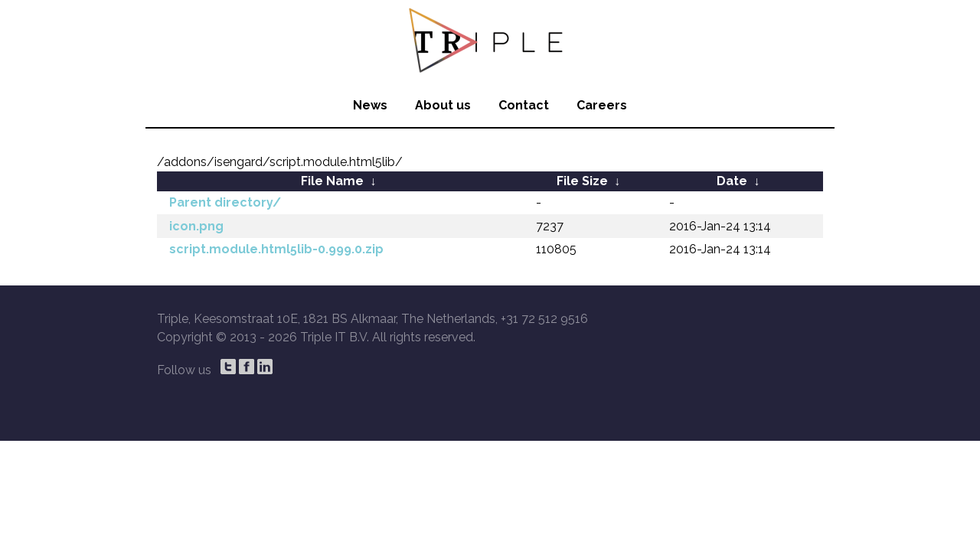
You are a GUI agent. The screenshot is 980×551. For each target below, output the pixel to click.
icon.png (196, 226)
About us (443, 105)
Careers (602, 105)
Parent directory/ (225, 202)
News (370, 105)
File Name (332, 181)
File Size (582, 181)
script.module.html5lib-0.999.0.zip (276, 249)
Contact (524, 105)
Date (732, 181)
